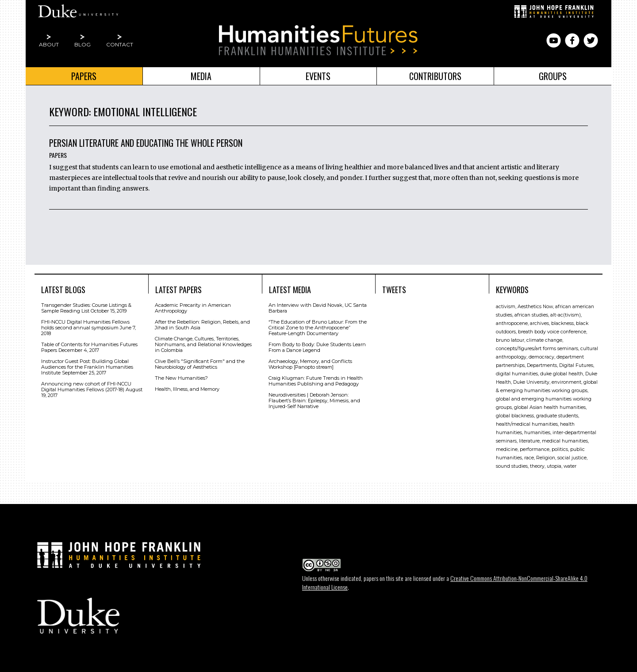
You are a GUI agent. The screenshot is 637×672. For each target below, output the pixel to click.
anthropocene (512, 323)
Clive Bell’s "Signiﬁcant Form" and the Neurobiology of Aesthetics (200, 364)
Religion (546, 458)
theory (537, 466)
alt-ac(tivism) (566, 315)
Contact (120, 44)
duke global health (562, 374)
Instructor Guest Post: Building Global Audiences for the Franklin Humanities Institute (87, 367)
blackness (562, 323)
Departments (542, 365)
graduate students (557, 416)
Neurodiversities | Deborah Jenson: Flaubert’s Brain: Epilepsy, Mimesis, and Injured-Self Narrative (314, 401)
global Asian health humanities (550, 407)
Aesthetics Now (535, 307)
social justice (572, 458)
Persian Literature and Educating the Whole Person (146, 143)
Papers (84, 76)
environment (566, 382)
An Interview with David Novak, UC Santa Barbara (318, 308)
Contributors (435, 76)
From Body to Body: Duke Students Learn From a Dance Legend (317, 347)
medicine (507, 449)
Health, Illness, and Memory (187, 389)
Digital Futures (576, 365)
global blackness (515, 416)
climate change (544, 340)
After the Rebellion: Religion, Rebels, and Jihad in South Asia (202, 325)
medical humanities (565, 441)
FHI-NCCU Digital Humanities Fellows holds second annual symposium (85, 325)
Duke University (531, 382)
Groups (553, 76)
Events (318, 76)
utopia (554, 466)
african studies (531, 315)
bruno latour (510, 340)
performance (535, 449)
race (529, 458)
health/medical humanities (527, 424)
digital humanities (517, 374)
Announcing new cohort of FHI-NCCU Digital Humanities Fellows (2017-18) (86, 387)
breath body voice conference (552, 332)
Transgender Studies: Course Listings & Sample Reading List (86, 308)
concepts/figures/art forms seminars (537, 349)
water (570, 466)
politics (560, 449)
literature (529, 441)
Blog (83, 44)
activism (506, 307)
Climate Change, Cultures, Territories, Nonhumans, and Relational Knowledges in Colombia (203, 344)
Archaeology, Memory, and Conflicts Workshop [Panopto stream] (310, 364)
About (49, 44)
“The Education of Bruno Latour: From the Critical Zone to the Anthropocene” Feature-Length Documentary (318, 328)
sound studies (512, 466)
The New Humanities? (181, 378)
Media (201, 76)
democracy (541, 357)
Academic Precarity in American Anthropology (193, 308)
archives (539, 323)
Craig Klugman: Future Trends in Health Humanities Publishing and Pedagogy (316, 381)
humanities (537, 433)
